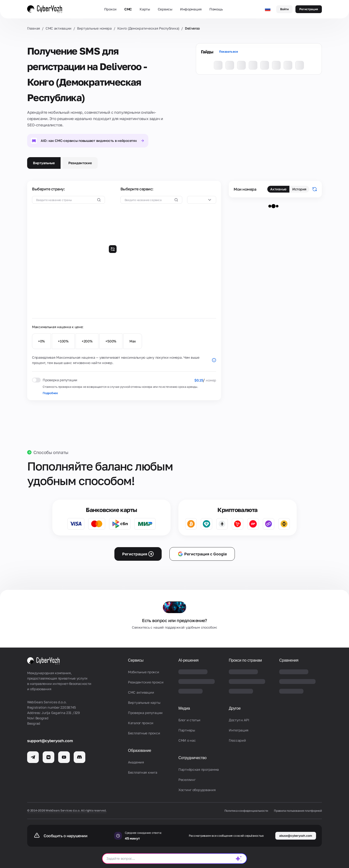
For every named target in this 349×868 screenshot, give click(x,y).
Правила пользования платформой (298, 811)
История (299, 189)
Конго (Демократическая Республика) (148, 28)
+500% (111, 341)
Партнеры (187, 730)
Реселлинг (187, 780)
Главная (34, 28)
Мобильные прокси (144, 672)
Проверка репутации (145, 713)
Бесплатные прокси (144, 733)
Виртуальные (44, 163)
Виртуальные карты (144, 702)
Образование (140, 750)
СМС (128, 9)
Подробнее (50, 393)
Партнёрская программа (199, 769)
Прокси (110, 9)
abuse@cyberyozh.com (296, 836)
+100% (63, 341)
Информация (191, 9)
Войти (284, 9)
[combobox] (202, 200)
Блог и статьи (189, 720)
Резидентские (80, 163)
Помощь (216, 9)
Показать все (228, 52)
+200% (87, 341)
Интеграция (239, 730)
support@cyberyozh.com (50, 741)
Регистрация (309, 9)
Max (133, 341)
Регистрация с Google (202, 554)
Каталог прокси (141, 723)
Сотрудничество (192, 758)
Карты (145, 9)
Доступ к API (239, 720)
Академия (136, 762)
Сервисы (165, 9)
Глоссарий (237, 740)
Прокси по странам (245, 660)
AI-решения (188, 660)
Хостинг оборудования (197, 790)
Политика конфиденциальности (246, 811)
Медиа (184, 708)
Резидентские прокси (146, 682)
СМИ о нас (187, 740)
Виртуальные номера (94, 28)
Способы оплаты (51, 452)
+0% (41, 341)
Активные (278, 189)
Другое (235, 708)
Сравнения (289, 660)
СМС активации (59, 28)
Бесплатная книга (143, 772)
